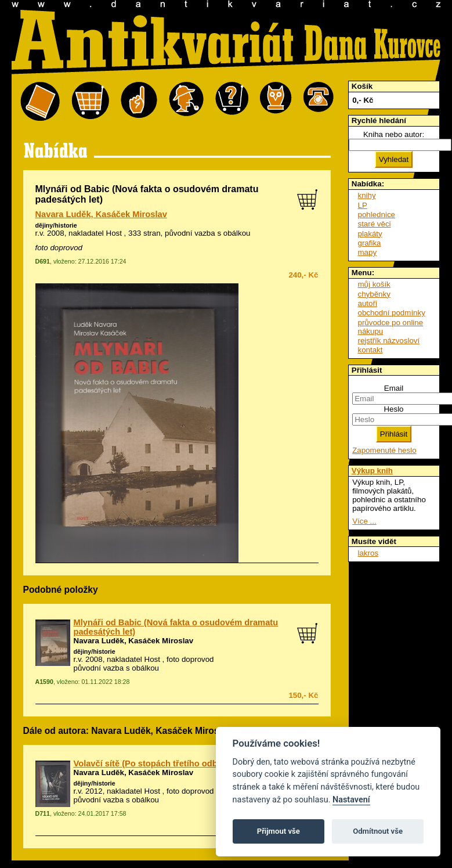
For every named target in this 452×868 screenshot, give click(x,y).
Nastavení (351, 800)
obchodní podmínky (392, 313)
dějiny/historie (56, 225)
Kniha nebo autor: (394, 134)
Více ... (364, 521)
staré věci (375, 224)
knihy (367, 195)
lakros (368, 553)
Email (394, 388)
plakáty (370, 234)
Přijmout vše (279, 831)
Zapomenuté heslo (384, 450)
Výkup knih (372, 471)
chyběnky (374, 294)
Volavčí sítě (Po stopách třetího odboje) (153, 763)
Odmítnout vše (378, 831)
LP (363, 205)
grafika (370, 243)
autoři (368, 303)
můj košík (374, 284)
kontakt (370, 350)
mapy (368, 252)
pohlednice (377, 215)
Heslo (393, 409)
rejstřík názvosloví (389, 341)
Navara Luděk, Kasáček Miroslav (101, 214)
